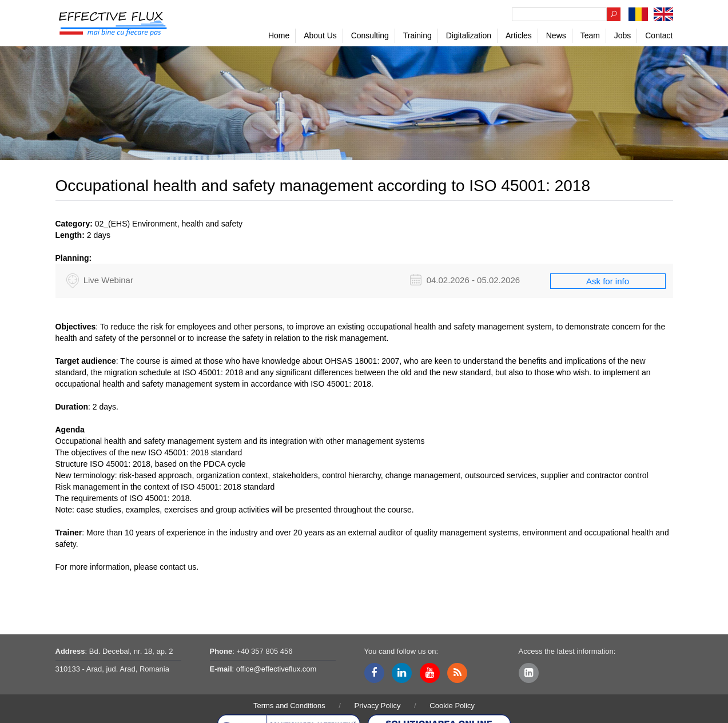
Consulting (370, 35)
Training (417, 35)
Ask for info (608, 281)
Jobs (623, 35)
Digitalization (469, 35)
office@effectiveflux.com (277, 669)
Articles (519, 35)
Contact (659, 35)
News (556, 35)
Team (590, 35)
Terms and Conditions (289, 706)
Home (279, 35)
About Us (320, 35)
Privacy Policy (378, 706)
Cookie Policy (452, 706)
